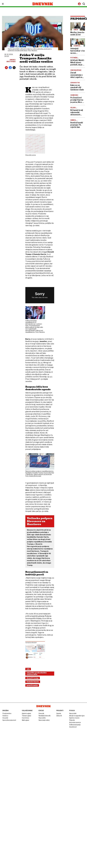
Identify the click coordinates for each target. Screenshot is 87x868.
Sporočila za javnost (9, 720)
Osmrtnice (26, 718)
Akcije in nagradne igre (77, 716)
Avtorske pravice (75, 722)
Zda (28, 669)
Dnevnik (41, 713)
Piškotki (72, 720)
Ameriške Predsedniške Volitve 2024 (37, 674)
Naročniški (73, 713)
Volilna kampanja (75, 725)
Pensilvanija (32, 685)
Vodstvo (5, 716)
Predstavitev (7, 713)
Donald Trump (33, 678)
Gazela (59, 713)
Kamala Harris (33, 682)
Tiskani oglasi (26, 716)
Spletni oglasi (26, 713)
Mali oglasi (25, 720)
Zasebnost (73, 727)
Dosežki (5, 718)
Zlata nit (59, 716)
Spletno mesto (74, 718)
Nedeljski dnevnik (45, 716)
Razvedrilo (42, 718)
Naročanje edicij (44, 720)
